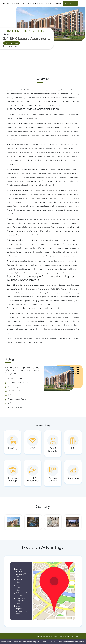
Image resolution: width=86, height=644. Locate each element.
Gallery (48, 3)
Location (57, 3)
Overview (15, 3)
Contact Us (70, 3)
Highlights (26, 3)
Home (6, 3)
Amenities (38, 3)
